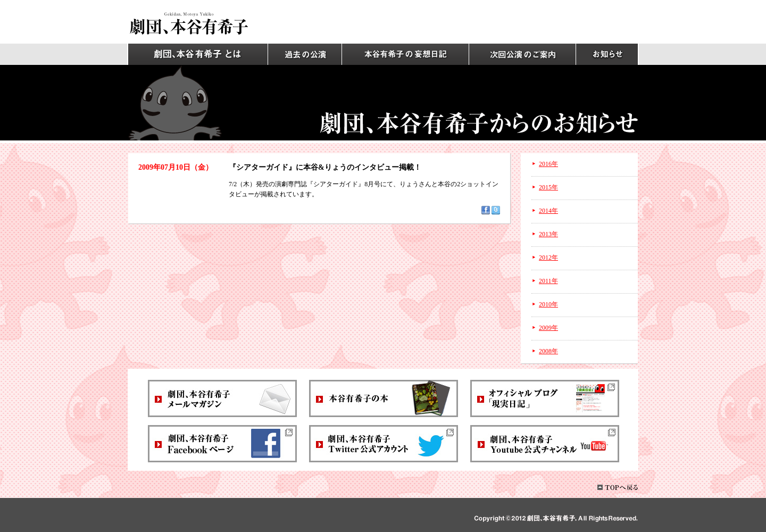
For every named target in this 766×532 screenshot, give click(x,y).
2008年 (548, 351)
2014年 (548, 211)
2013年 (548, 234)
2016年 (548, 164)
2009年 (548, 328)
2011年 (548, 281)
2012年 (548, 257)
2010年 (548, 304)
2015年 (548, 187)
